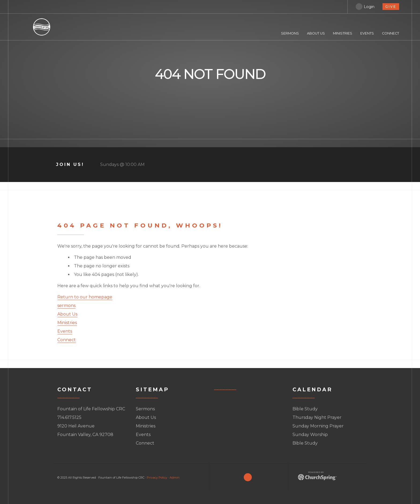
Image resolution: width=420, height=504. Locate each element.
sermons (66, 306)
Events (65, 331)
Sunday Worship (310, 435)
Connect (67, 340)
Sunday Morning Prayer (318, 426)
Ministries (67, 323)
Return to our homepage (85, 297)
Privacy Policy (157, 478)
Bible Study (305, 409)
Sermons (145, 409)
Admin (175, 478)
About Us (67, 314)
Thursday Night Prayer (317, 417)
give (391, 7)
